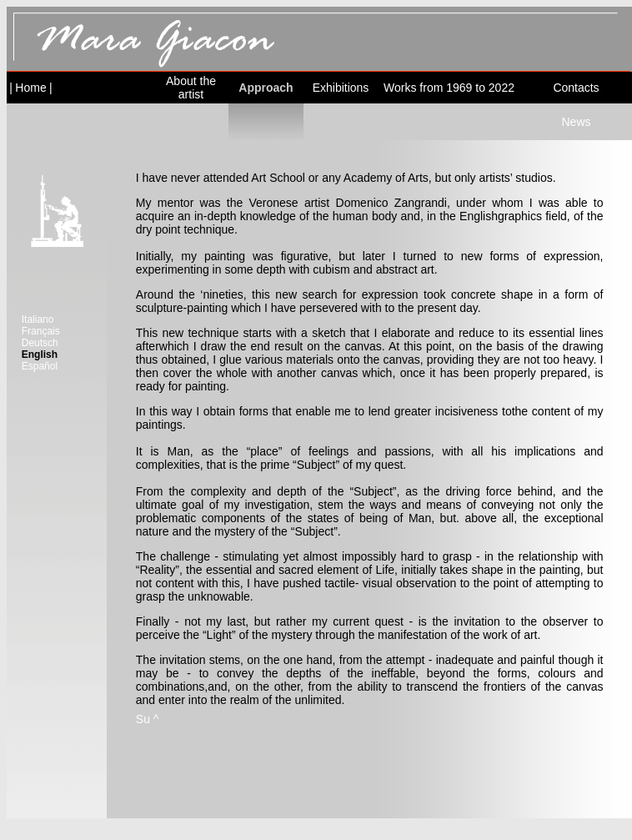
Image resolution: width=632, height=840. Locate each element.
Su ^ (148, 719)
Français (41, 331)
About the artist (191, 88)
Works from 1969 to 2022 (449, 88)
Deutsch (40, 343)
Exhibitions (341, 88)
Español (40, 366)
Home (30, 88)
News (576, 122)
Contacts (576, 88)
